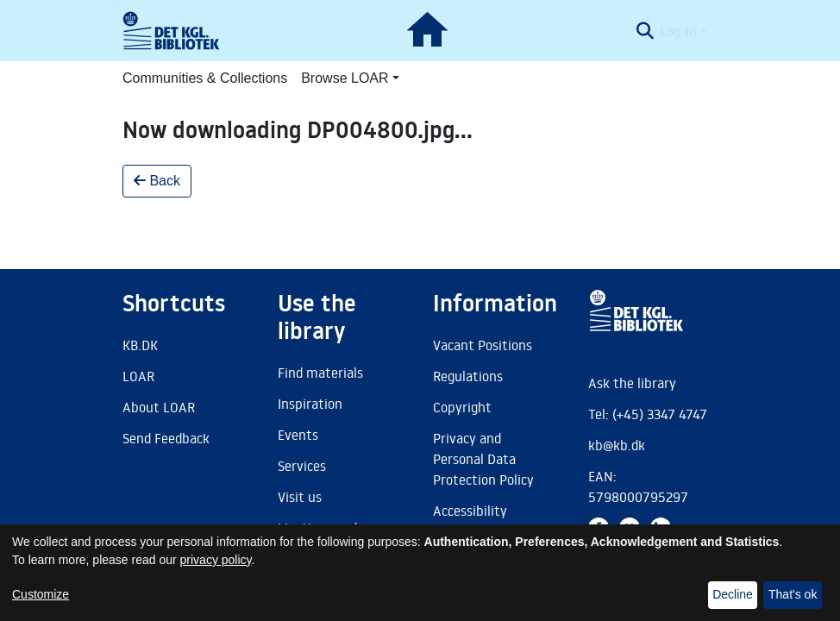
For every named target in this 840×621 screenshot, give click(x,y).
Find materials (320, 373)
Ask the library (632, 383)
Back (157, 181)
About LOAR (159, 407)
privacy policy (216, 560)
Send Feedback (166, 438)
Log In (678, 31)
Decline (733, 594)
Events (298, 435)
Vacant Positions (483, 345)
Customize (41, 594)
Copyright (462, 407)
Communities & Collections (205, 78)
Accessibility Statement (470, 521)
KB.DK (140, 345)
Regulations (468, 376)
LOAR (138, 376)
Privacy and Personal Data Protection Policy (483, 459)
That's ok (793, 594)
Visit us (300, 497)
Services (302, 466)
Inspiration (310, 404)
